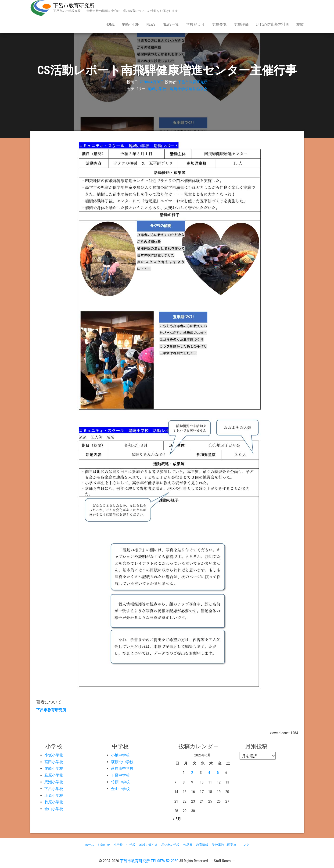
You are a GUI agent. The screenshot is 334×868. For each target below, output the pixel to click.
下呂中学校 (120, 775)
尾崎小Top (130, 24)
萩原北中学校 (122, 762)
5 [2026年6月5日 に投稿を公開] (218, 773)
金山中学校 (120, 789)
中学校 (131, 845)
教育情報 (202, 845)
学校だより (195, 24)
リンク (245, 845)
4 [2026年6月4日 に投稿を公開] (209, 773)
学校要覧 (219, 24)
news (151, 24)
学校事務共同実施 (224, 845)
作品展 (188, 845)
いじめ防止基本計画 (273, 24)
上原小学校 (54, 796)
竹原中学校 (120, 782)
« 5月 (177, 819)
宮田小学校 (54, 762)
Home (110, 24)
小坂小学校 (54, 755)
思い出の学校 (170, 845)
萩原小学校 (54, 775)
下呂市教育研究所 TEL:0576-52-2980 (149, 861)
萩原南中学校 (122, 768)
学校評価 (241, 24)
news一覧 (171, 24)
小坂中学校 (120, 755)
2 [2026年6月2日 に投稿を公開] (192, 773)
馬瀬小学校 (54, 782)
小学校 (118, 845)
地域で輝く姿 (148, 845)
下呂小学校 (54, 789)
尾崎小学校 (157, 89)
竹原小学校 (54, 802)
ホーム (89, 845)
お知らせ (104, 845)
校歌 (300, 24)
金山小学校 (54, 809)
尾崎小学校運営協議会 (189, 89)
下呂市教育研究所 (74, 5)
